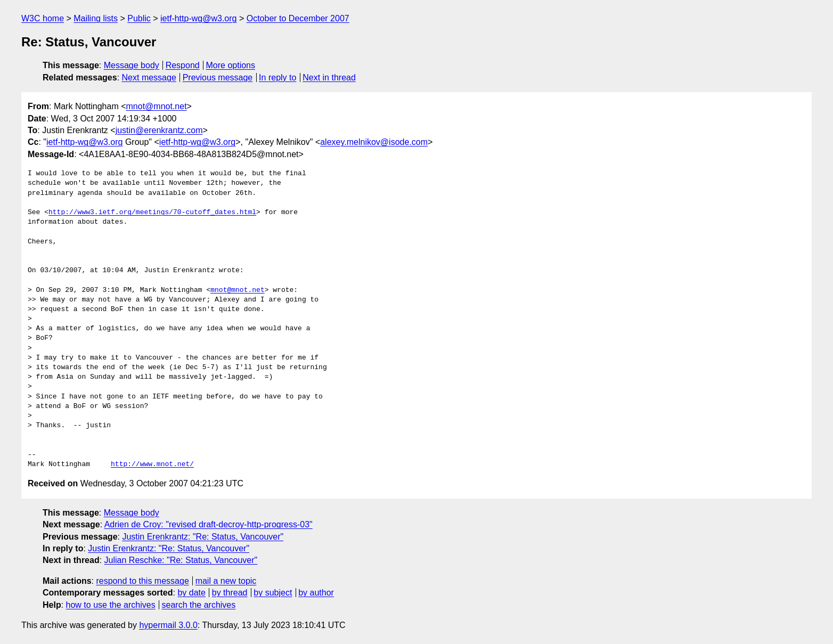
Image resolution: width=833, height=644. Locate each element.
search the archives (199, 605)
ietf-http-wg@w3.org (198, 18)
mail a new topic (226, 581)
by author (316, 593)
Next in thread (329, 78)
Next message (149, 78)
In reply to (277, 78)
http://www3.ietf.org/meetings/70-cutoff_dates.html (152, 213)
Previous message (218, 78)
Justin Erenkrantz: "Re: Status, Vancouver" (203, 537)
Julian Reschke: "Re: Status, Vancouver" (181, 560)
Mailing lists (96, 18)
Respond (183, 65)
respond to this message (142, 581)
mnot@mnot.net (157, 106)
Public (139, 18)
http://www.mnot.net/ (152, 464)
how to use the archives (111, 605)
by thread (230, 593)
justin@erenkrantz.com (159, 130)
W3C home (43, 18)
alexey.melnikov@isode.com (374, 142)
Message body (132, 65)
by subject (273, 593)
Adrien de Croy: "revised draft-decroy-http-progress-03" (209, 524)
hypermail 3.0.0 (168, 625)
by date (191, 593)
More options (231, 65)
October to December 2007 (298, 18)
